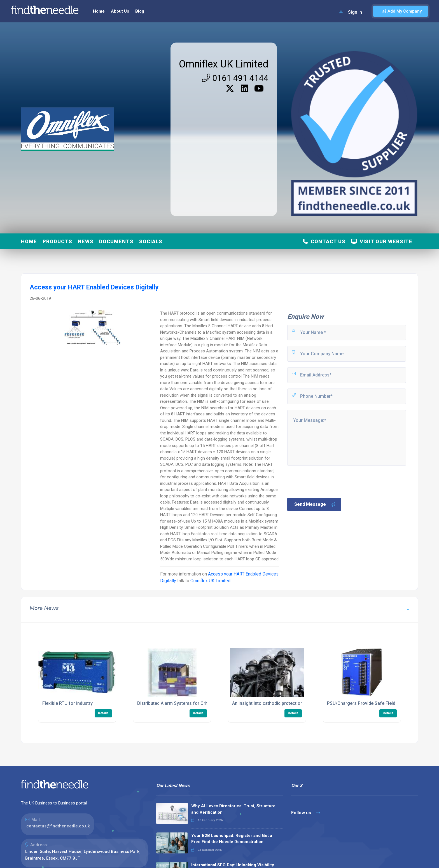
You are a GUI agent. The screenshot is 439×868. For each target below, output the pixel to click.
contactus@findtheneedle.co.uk (58, 826)
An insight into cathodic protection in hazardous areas (288, 703)
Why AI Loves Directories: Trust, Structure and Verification (233, 809)
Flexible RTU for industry (67, 703)
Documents (116, 241)
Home (99, 11)
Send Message (315, 504)
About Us (120, 11)
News (86, 241)
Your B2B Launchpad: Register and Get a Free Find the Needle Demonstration (232, 839)
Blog (140, 11)
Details (103, 713)
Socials (151, 241)
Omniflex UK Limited (224, 64)
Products (57, 241)
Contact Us (324, 241)
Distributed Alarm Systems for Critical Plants (183, 703)
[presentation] (329, 481)
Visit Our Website (382, 241)
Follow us (306, 813)
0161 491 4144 (235, 78)
